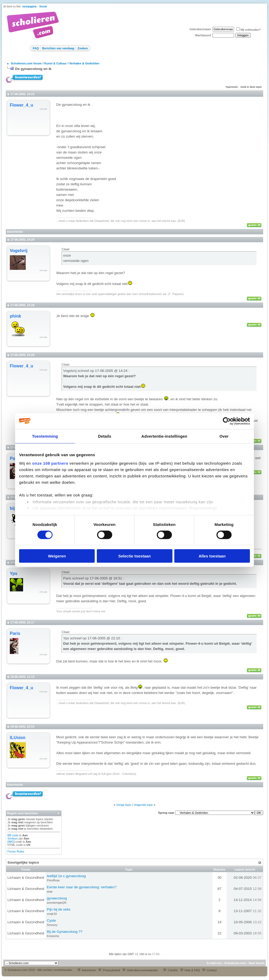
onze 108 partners (50, 463)
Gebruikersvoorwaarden (140, 970)
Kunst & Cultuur (55, 63)
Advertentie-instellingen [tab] (164, 436)
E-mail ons (214, 963)
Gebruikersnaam (200, 29)
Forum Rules (16, 851)
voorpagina (29, 6)
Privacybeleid (109, 970)
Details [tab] (105, 436)
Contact (209, 970)
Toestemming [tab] (45, 436)
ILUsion (18, 738)
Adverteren (87, 970)
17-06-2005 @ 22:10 (104, 638)
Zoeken (83, 48)
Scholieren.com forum (26, 63)
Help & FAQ (190, 970)
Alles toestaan (212, 556)
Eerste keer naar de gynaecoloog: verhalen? (82, 887)
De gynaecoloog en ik (33, 69)
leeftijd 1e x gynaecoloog (66, 876)
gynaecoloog (57, 898)
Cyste (51, 920)
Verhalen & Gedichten (84, 63)
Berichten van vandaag (58, 48)
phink (16, 316)
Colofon (170, 970)
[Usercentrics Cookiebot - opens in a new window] (227, 421)
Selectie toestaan (135, 556)
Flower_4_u (21, 105)
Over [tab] (224, 436)
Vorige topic (124, 805)
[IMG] (11, 842)
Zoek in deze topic (251, 87)
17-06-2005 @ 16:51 (106, 578)
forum (43, 6)
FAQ (36, 48)
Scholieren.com (235, 963)
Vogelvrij (19, 251)
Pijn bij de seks (59, 909)
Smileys (13, 838)
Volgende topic (143, 805)
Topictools (232, 87)
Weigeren (57, 556)
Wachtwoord (203, 35)
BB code (13, 835)
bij (12, 508)
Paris (15, 633)
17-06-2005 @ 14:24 (112, 371)
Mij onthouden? (248, 30)
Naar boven (257, 963)
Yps (14, 574)
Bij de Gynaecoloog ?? (65, 932)
